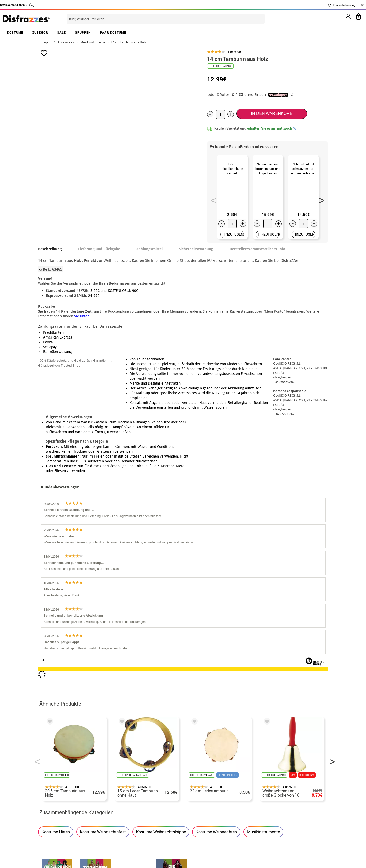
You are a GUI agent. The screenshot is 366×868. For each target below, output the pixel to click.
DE (363, 5)
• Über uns (49, 762)
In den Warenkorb (272, 114)
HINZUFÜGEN (233, 240)
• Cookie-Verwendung (59, 787)
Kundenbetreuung (341, 5)
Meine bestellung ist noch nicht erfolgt (278, 762)
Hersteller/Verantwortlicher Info (257, 255)
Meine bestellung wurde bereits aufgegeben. (283, 768)
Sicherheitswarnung (196, 255)
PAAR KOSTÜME (113, 32)
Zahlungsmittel (150, 255)
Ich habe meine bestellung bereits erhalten (281, 775)
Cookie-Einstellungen (61, 793)
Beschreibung (50, 255)
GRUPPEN (83, 32)
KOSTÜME (15, 32)
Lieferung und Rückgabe (99, 255)
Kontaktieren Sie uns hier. (162, 768)
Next (320, 202)
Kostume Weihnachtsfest (103, 633)
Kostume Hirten (56, 633)
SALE (62, 32)
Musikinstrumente (263, 633)
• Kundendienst (53, 781)
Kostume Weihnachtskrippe (161, 633)
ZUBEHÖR (40, 32)
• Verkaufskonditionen (60, 768)
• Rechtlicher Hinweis (59, 775)
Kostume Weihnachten (216, 633)
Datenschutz (99, 775)
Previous (212, 202)
